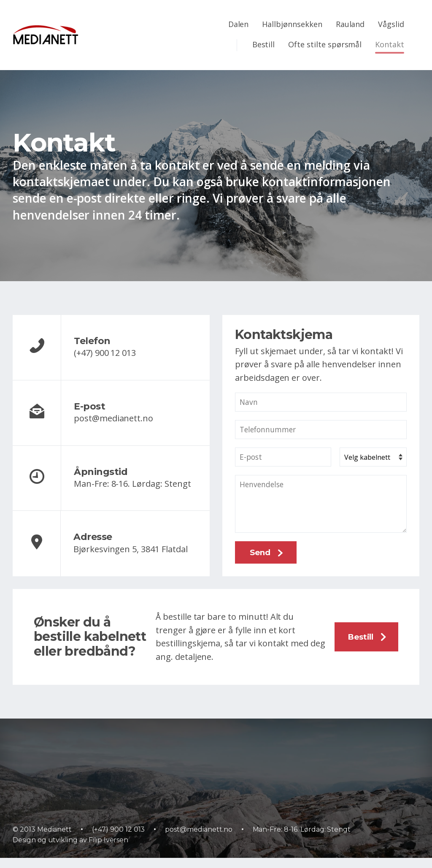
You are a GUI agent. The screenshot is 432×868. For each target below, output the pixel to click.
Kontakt (390, 44)
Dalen (239, 24)
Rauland (350, 24)
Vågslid (391, 24)
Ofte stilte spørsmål (325, 44)
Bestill (264, 44)
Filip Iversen (108, 850)
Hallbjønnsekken (292, 24)
